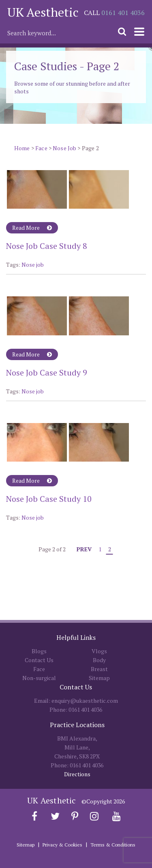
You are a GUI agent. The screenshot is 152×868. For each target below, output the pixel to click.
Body (99, 660)
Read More (32, 228)
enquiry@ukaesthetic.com (85, 701)
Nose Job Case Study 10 (49, 499)
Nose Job (64, 148)
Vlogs (99, 651)
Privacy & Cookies (62, 845)
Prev (84, 549)
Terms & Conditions (113, 845)
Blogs (39, 651)
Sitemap (99, 678)
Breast (99, 669)
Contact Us (39, 660)
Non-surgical (39, 678)
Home (22, 148)
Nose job (33, 265)
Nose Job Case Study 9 (47, 372)
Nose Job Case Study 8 (47, 246)
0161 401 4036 (123, 13)
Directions (77, 774)
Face (41, 148)
